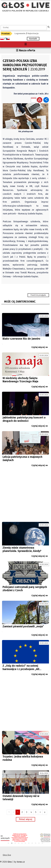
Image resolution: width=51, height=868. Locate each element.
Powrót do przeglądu (38, 295)
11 (42, 843)
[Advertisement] (26, 495)
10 (39, 843)
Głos (10, 862)
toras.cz (21, 862)
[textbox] (24, 28)
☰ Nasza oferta (26, 50)
